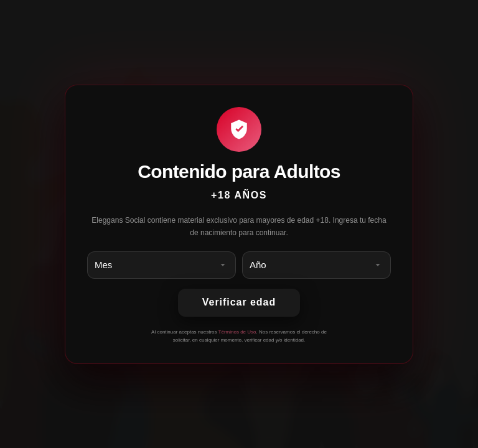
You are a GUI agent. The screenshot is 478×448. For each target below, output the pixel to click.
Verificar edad (239, 302)
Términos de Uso (237, 332)
